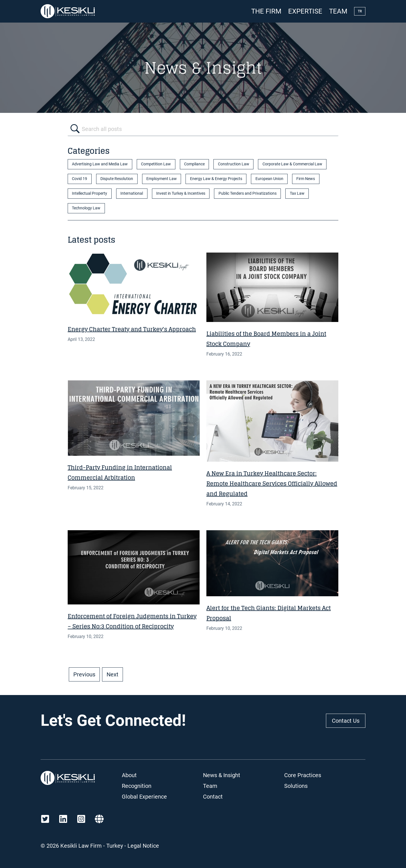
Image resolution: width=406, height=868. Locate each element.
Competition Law (156, 164)
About (129, 775)
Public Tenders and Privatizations (248, 193)
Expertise (305, 11)
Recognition (137, 786)
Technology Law (86, 208)
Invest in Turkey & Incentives (181, 193)
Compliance (194, 164)
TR (360, 11)
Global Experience (144, 797)
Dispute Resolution (117, 179)
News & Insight (222, 775)
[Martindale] (99, 819)
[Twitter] (45, 819)
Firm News (306, 179)
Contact (213, 797)
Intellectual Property (90, 193)
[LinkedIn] (63, 819)
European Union (269, 179)
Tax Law (297, 193)
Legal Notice (143, 846)
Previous (84, 674)
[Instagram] (81, 819)
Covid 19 (80, 179)
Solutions (296, 786)
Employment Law (162, 179)
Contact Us (346, 721)
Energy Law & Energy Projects (216, 179)
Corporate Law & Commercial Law (292, 164)
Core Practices (303, 775)
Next (112, 674)
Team (338, 11)
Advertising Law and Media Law (100, 164)
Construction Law (234, 164)
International (132, 193)
